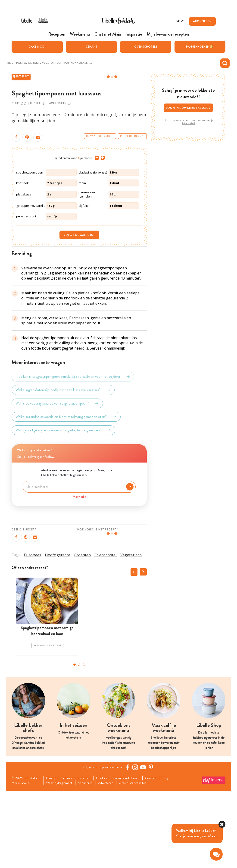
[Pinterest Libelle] (153, 843)
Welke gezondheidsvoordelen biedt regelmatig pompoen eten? (66, 493)
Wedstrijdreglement (61, 860)
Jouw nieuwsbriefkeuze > (189, 108)
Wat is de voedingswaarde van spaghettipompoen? (57, 480)
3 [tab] (84, 741)
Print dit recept (132, 136)
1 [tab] (75, 741)
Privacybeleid (189, 124)
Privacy (52, 854)
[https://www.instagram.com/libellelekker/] (137, 843)
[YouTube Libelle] (145, 843)
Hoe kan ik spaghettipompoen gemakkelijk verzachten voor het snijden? (73, 453)
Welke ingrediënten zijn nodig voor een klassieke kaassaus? (63, 466)
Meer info (79, 573)
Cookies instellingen (133, 854)
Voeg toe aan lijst (79, 311)
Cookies (106, 854)
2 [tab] (79, 741)
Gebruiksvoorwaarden (79, 854)
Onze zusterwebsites (142, 860)
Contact (159, 854)
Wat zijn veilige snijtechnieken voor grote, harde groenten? (63, 506)
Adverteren (112, 860)
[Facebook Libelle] (129, 843)
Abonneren (90, 860)
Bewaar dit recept (100, 136)
